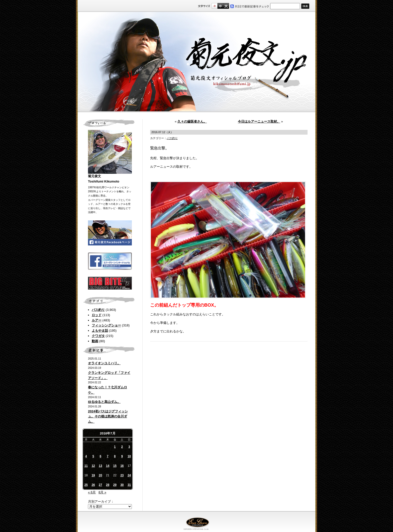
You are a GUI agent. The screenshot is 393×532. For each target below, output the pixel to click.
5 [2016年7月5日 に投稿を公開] (93, 456)
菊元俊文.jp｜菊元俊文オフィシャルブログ (197, 62)
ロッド (97, 315)
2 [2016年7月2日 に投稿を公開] (122, 447)
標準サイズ (214, 6)
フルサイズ (226, 6)
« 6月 (92, 492)
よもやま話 (100, 331)
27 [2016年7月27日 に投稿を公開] (100, 485)
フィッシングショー (106, 325)
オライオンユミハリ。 (104, 363)
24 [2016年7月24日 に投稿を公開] (129, 475)
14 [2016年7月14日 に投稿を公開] (108, 466)
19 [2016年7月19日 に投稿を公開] (93, 475)
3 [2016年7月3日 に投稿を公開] (129, 447)
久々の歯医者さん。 (192, 121)
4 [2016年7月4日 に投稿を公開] (86, 456)
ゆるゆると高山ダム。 (104, 402)
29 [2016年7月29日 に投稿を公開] (115, 485)
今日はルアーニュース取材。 (259, 121)
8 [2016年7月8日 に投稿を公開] (115, 456)
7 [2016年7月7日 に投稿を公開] (108, 456)
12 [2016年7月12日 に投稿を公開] (93, 466)
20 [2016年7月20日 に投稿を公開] (100, 475)
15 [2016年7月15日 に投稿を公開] (115, 466)
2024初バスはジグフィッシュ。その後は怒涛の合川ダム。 (108, 417)
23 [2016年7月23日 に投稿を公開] (122, 475)
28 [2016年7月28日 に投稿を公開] (108, 485)
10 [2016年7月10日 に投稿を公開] (129, 456)
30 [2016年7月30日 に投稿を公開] (122, 485)
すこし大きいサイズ (220, 6)
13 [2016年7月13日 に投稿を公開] (100, 466)
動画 (95, 341)
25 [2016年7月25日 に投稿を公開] (86, 485)
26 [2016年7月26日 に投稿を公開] (93, 485)
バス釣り (98, 310)
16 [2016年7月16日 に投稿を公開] (122, 466)
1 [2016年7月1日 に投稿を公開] (115, 447)
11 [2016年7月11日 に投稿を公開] (86, 466)
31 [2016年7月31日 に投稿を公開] (129, 485)
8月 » (102, 492)
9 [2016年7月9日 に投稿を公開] (122, 456)
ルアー (97, 320)
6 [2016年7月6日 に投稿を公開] (100, 456)
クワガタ (98, 336)
